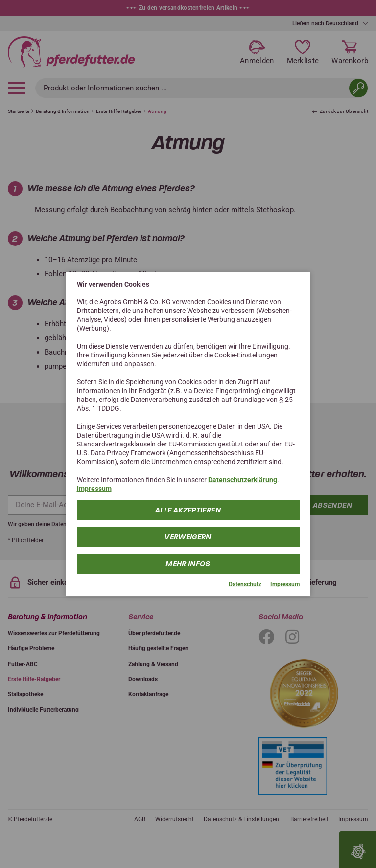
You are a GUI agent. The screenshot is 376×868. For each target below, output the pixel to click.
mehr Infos (188, 564)
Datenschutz (245, 584)
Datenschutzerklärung (243, 480)
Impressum (94, 489)
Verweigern (188, 537)
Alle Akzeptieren (188, 510)
